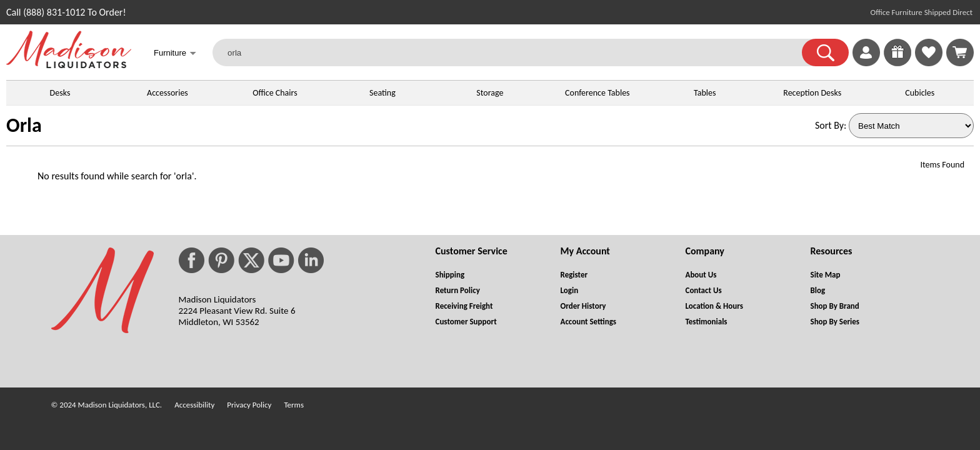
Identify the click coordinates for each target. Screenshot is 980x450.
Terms (294, 405)
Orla (24, 125)
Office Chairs (275, 93)
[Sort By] (911, 126)
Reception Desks (812, 93)
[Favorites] (929, 63)
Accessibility (194, 405)
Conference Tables (597, 93)
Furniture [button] (175, 54)
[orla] (515, 52)
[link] (960, 52)
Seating (382, 93)
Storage (490, 93)
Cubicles (920, 93)
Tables (705, 93)
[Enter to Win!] (897, 63)
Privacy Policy (249, 405)
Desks (60, 93)
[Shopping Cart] (960, 52)
